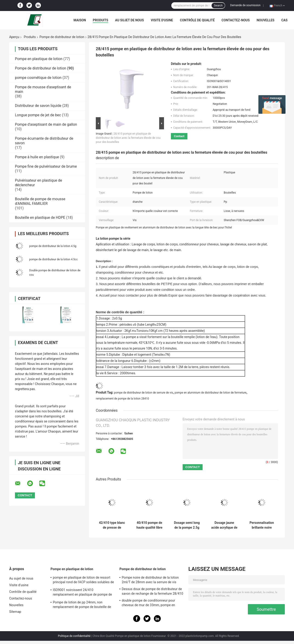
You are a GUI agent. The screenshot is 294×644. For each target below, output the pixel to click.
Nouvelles (265, 20)
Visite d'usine (162, 20)
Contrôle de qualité (197, 20)
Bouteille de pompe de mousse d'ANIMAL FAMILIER (40, 201)
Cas (284, 20)
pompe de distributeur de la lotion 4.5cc (53, 259)
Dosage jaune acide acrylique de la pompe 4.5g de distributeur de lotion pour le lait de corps (224, 525)
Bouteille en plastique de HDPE (40, 218)
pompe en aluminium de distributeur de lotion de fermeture (211, 393)
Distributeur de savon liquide (38, 106)
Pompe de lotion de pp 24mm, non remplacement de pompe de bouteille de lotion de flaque (82, 605)
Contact (179, 136)
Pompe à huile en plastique (37, 157)
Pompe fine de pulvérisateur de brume (46, 166)
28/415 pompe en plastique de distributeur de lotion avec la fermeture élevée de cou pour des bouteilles (128, 138)
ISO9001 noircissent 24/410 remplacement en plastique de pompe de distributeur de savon (82, 593)
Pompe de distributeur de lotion (62, 37)
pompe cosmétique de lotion (38, 78)
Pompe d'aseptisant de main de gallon (46, 124)
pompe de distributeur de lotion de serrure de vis (143, 393)
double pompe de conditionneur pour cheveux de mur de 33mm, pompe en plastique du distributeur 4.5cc (148, 603)
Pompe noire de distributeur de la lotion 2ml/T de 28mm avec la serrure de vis (150, 580)
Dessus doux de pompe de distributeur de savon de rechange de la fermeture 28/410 (152, 591)
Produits (100, 20)
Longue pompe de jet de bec (38, 115)
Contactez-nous (236, 20)
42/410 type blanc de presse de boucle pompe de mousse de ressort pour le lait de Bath (112, 525)
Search (218, 6)
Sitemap (15, 612)
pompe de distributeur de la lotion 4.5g (53, 246)
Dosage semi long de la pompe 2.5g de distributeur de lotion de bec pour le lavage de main (187, 525)
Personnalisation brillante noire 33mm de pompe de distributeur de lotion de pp (262, 525)
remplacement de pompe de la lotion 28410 (122, 399)
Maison (80, 20)
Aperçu (14, 37)
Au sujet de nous (129, 20)
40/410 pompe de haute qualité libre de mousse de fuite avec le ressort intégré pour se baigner (150, 525)
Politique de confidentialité (74, 636)
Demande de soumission (245, 5)
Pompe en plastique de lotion (39, 59)
